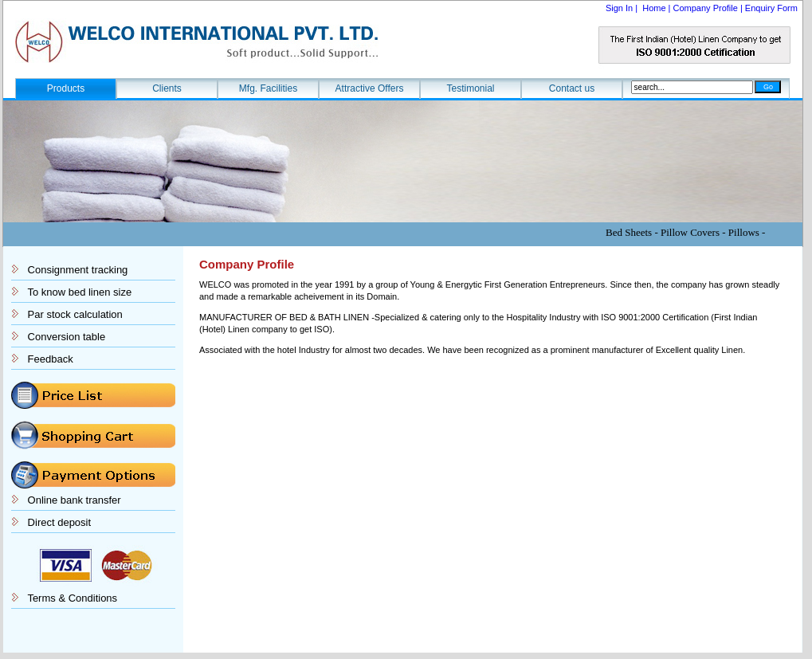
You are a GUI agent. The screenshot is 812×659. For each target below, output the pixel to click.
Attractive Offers (370, 88)
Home (654, 8)
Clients (167, 88)
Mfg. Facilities (268, 88)
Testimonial (470, 88)
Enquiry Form (771, 8)
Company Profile (706, 8)
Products (66, 88)
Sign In (620, 8)
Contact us (572, 88)
